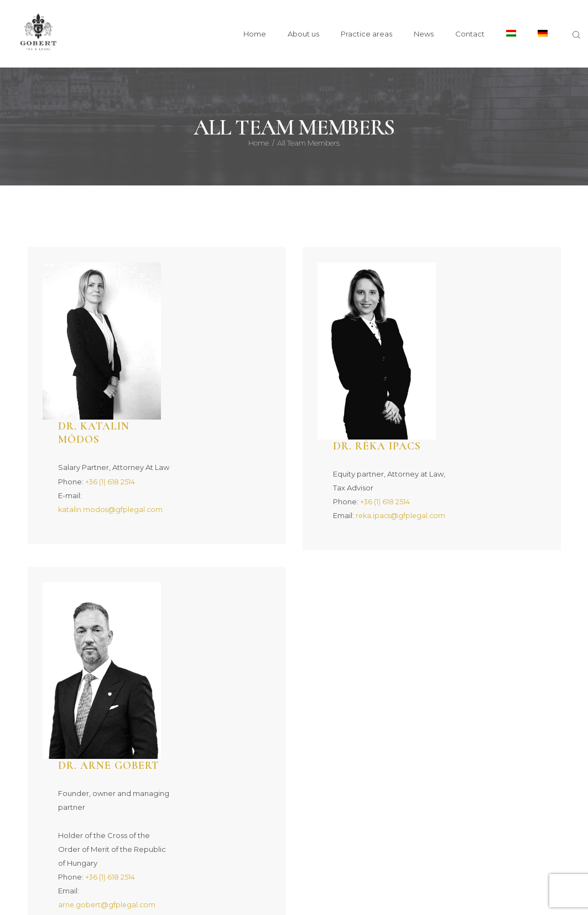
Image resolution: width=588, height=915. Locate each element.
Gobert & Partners (228, 891)
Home (259, 143)
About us (162, 837)
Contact (499, 837)
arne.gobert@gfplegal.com (205, 599)
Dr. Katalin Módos (193, 276)
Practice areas (287, 837)
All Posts (410, 837)
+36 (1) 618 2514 (208, 325)
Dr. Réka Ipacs (476, 269)
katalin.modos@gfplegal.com (209, 353)
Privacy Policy (367, 891)
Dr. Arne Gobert (209, 460)
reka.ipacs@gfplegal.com (477, 353)
